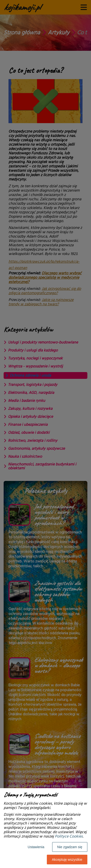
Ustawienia (36, 847)
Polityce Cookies (69, 836)
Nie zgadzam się (70, 847)
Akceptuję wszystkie (67, 860)
